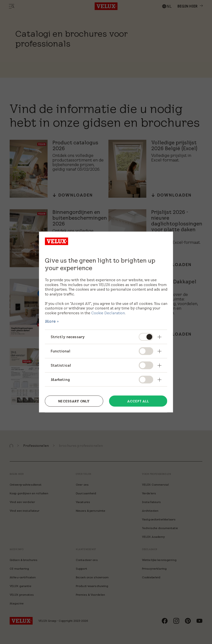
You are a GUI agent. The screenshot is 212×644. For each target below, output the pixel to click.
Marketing (60, 379)
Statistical (61, 365)
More (50, 321)
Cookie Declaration (108, 313)
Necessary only (74, 401)
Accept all (138, 401)
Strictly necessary (68, 337)
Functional (61, 351)
